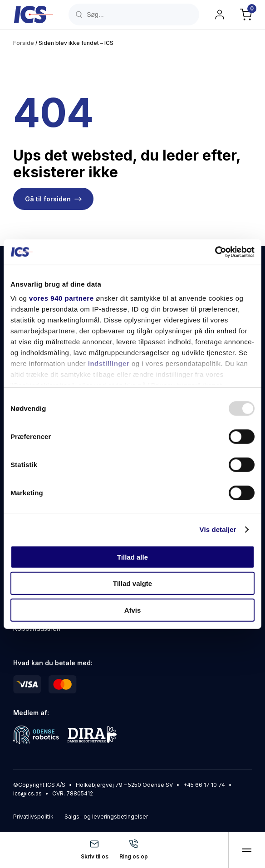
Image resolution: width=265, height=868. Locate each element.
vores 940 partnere (61, 298)
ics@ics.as (27, 793)
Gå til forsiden (48, 199)
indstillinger (109, 363)
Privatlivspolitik (33, 817)
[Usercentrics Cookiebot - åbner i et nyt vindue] (215, 252)
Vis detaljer (218, 529)
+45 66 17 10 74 (204, 785)
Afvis (133, 610)
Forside (24, 43)
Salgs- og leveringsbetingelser (106, 817)
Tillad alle (132, 557)
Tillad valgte (132, 583)
